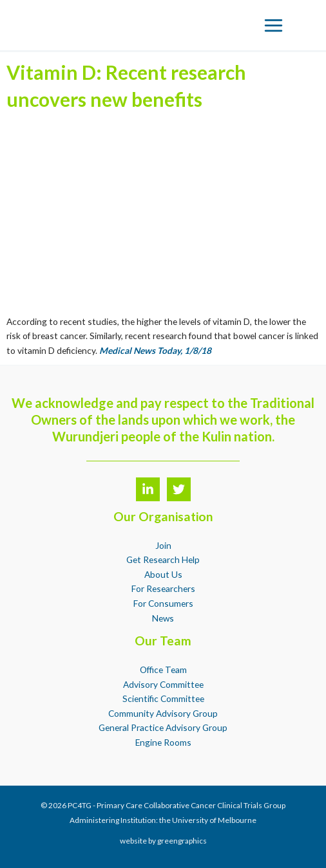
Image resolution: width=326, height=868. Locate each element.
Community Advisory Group (163, 713)
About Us (163, 574)
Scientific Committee (163, 698)
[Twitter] (179, 489)
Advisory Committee (163, 684)
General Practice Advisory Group (163, 727)
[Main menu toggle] (274, 25)
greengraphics (182, 841)
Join (163, 545)
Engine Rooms (163, 742)
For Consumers (163, 603)
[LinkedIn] (148, 489)
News (163, 618)
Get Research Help (163, 559)
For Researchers (163, 588)
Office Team (163, 669)
